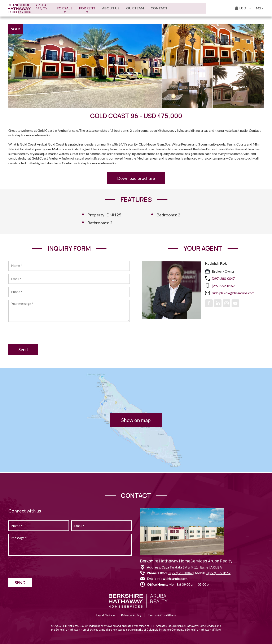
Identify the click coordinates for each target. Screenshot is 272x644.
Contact (189, 8)
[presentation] (40, 333)
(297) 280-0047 (223, 279)
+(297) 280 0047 (180, 573)
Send (24, 350)
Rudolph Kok (216, 263)
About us (141, 8)
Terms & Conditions (162, 615)
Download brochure (136, 178)
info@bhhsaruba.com (172, 579)
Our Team (165, 8)
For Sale (95, 8)
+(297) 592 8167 (218, 573)
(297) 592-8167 (223, 286)
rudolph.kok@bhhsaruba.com (233, 293)
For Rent (117, 8)
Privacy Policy (131, 615)
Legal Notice (105, 615)
